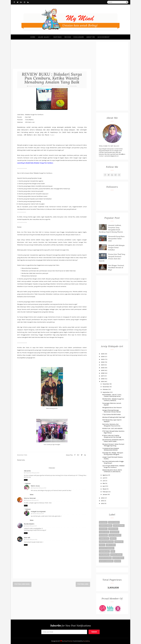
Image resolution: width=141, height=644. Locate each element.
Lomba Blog (104, 538)
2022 (103, 362)
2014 (103, 498)
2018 (103, 373)
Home (33, 37)
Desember (106, 384)
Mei (104, 483)
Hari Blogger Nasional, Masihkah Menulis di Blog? (116, 268)
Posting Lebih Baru (22, 584)
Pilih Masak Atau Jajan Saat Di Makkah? (112, 421)
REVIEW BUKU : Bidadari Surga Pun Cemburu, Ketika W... (113, 400)
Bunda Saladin (29, 524)
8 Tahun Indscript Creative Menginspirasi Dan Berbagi (112, 436)
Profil (102, 545)
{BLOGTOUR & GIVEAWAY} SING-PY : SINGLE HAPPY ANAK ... (113, 441)
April (104, 486)
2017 (103, 376)
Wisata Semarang (106, 561)
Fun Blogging (119, 526)
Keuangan (103, 535)
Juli (104, 478)
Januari (105, 494)
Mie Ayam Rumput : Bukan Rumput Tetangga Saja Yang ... (113, 445)
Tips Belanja (104, 555)
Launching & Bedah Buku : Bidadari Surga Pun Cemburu (113, 467)
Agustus (105, 475)
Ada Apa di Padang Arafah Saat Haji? (114, 417)
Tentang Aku (104, 551)
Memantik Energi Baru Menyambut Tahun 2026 (116, 239)
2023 (103, 359)
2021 (103, 365)
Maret (105, 489)
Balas (26, 480)
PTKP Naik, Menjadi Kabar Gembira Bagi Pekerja (113, 432)
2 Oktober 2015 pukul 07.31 (38, 514)
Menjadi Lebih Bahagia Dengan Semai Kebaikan (116, 248)
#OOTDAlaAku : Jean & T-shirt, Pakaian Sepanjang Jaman (112, 395)
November (106, 387)
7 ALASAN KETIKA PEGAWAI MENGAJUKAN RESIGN (111, 449)
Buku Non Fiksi (61, 86)
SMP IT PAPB (111, 545)
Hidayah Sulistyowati (38, 512)
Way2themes (68, 641)
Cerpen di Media (106, 526)
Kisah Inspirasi (115, 535)
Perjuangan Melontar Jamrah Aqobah (112, 404)
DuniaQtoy (86, 641)
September (106, 392)
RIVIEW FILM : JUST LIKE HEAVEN (112, 429)
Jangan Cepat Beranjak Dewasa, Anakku (113, 458)
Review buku (73, 86)
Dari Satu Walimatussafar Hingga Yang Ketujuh (113, 462)
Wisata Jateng (116, 555)
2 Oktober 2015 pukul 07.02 (31, 540)
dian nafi (27, 538)
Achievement (104, 37)
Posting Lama (83, 584)
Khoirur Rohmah (30, 498)
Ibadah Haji (113, 529)
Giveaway (103, 529)
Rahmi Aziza (35, 486)
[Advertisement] (52, 55)
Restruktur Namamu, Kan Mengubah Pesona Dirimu (111, 425)
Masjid (113, 538)
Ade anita (27, 471)
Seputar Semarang (107, 548)
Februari (105, 492)
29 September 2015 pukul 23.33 (39, 488)
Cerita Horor (114, 522)
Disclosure (79, 37)
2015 (103, 382)
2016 (103, 379)
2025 (103, 354)
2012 (103, 503)
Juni (104, 481)
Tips (113, 551)
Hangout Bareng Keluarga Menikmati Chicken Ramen (112, 411)
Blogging (103, 522)
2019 (103, 370)
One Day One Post (106, 542)
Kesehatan (115, 532)
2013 (103, 501)
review (67, 86)
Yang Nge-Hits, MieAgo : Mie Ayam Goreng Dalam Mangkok (113, 454)
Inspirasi (58, 37)
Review (68, 37)
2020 (103, 368)
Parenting (119, 542)
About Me (91, 37)
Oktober (105, 389)
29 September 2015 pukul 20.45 (32, 473)
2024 (103, 357)
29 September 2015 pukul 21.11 (32, 500)
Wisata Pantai (118, 558)
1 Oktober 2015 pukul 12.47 (31, 526)
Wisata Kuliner (105, 558)
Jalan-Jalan (43, 37)
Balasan (28, 484)
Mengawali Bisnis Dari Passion (112, 408)
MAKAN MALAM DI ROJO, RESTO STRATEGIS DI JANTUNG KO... (112, 471)
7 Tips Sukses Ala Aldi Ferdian (112, 415)
